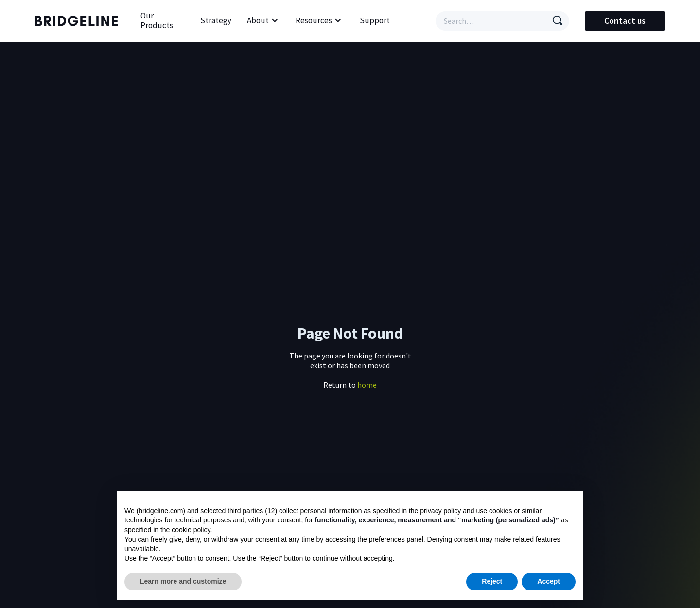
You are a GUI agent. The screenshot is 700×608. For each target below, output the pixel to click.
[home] (79, 21)
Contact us (625, 21)
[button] (263, 21)
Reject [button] (492, 581)
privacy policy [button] (440, 511)
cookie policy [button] (191, 530)
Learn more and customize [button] (183, 581)
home (367, 385)
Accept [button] (549, 581)
